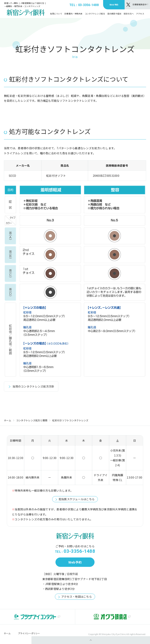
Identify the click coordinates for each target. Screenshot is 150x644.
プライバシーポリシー (29, 633)
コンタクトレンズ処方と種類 (32, 420)
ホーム (8, 420)
